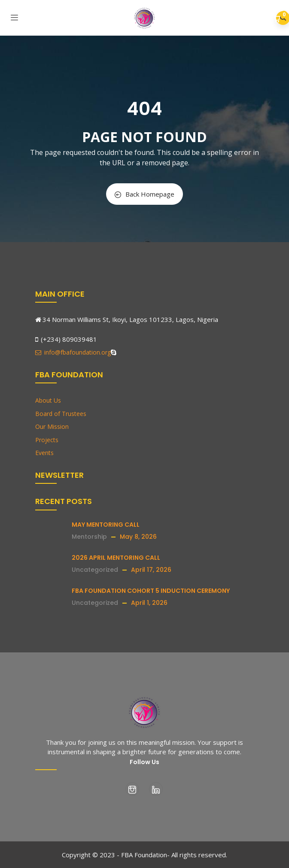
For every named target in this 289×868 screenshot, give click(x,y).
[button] (277, 19)
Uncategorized (95, 570)
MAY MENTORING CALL (106, 525)
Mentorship (89, 537)
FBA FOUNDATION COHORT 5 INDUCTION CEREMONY (151, 591)
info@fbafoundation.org (73, 352)
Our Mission (52, 426)
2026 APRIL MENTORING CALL (116, 558)
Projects (47, 440)
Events (44, 453)
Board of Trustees (61, 414)
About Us (48, 400)
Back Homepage (144, 194)
